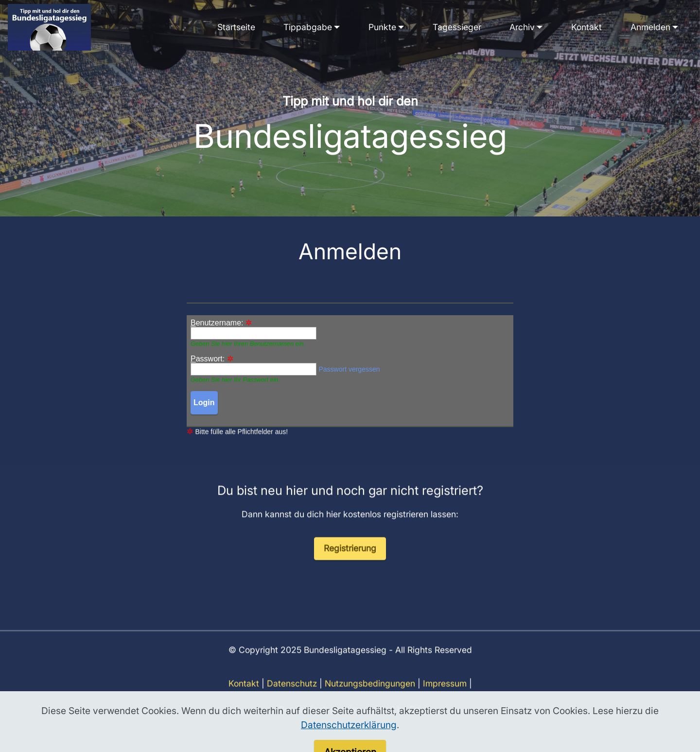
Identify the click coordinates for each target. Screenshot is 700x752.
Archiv (522, 27)
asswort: (208, 359)
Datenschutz (292, 694)
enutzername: (217, 323)
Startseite (236, 27)
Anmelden (650, 27)
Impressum (445, 694)
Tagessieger (457, 27)
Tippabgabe (308, 27)
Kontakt (586, 27)
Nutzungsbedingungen (370, 694)
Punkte (382, 27)
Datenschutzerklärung (349, 742)
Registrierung (350, 559)
